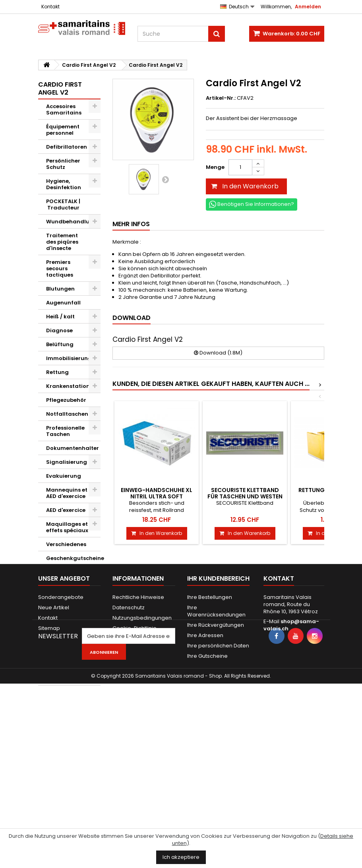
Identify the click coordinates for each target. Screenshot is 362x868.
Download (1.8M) (218, 353)
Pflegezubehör (66, 400)
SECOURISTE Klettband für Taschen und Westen (245, 493)
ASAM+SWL (61, 652)
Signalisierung (67, 462)
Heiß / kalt (60, 317)
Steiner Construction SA (65, 672)
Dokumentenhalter (73, 448)
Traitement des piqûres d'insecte (62, 242)
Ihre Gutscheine (207, 793)
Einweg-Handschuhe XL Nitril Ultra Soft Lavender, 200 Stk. (157, 497)
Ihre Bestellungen (210, 735)
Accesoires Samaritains (64, 109)
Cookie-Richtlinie (135, 766)
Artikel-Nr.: (221, 98)
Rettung (57, 372)
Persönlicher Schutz (63, 164)
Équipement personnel (63, 130)
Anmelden (308, 7)
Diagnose (59, 330)
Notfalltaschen (67, 414)
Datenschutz (129, 745)
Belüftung (60, 344)
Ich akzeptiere (181, 857)
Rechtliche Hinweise (138, 735)
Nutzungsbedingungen (142, 755)
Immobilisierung (69, 358)
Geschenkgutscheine (74, 558)
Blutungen (60, 289)
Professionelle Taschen (65, 431)
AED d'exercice (66, 510)
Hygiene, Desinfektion (64, 184)
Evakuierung (64, 476)
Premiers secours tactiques (60, 268)
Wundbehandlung (72, 222)
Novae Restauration (65, 635)
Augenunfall (63, 303)
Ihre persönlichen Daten (218, 783)
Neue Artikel (54, 745)
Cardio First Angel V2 (63, 615)
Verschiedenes (66, 544)
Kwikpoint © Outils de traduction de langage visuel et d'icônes (67, 585)
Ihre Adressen (205, 773)
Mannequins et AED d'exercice (67, 493)
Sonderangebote (61, 735)
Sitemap (49, 766)
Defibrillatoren (67, 147)
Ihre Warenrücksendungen (216, 749)
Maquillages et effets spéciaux (67, 527)
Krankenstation (68, 386)
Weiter (165, 179)
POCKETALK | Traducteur (63, 204)
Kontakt (50, 7)
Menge (215, 167)
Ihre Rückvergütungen (216, 762)
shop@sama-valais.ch (291, 762)
